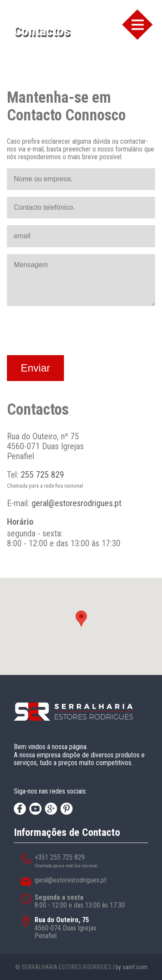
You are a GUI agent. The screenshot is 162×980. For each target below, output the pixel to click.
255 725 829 (42, 475)
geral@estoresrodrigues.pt (76, 503)
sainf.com (135, 967)
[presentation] (73, 331)
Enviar (35, 368)
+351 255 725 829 (60, 857)
